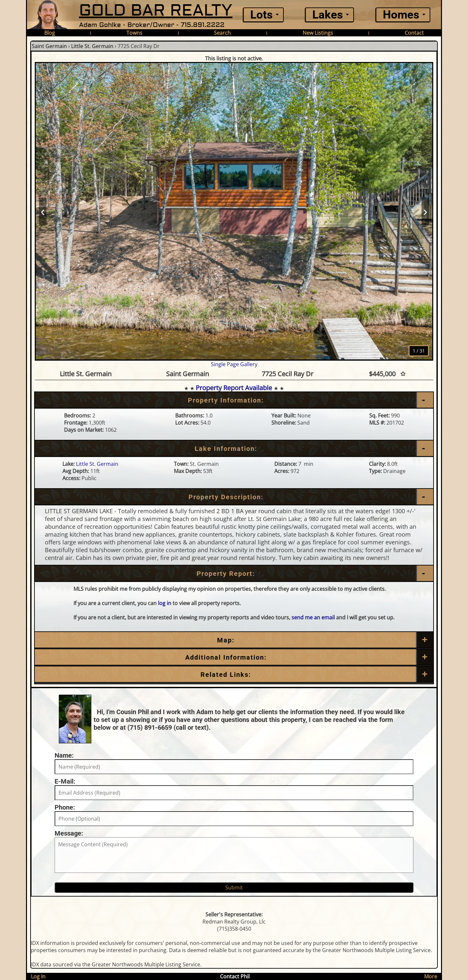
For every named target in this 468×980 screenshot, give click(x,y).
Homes (401, 15)
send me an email (313, 617)
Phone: (65, 807)
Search (222, 33)
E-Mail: (65, 781)
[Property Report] (234, 574)
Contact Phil (235, 976)
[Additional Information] (234, 657)
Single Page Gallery (234, 364)
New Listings (318, 33)
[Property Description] (234, 497)
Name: (64, 755)
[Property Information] (234, 400)
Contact (414, 33)
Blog (50, 33)
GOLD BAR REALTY (156, 11)
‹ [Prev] (43, 211)
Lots (261, 15)
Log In (38, 976)
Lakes (328, 15)
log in (165, 603)
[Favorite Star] (403, 374)
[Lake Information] (234, 449)
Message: (69, 833)
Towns (134, 33)
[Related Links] (234, 675)
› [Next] (425, 211)
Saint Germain (49, 46)
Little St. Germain (92, 46)
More (431, 976)
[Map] (234, 640)
